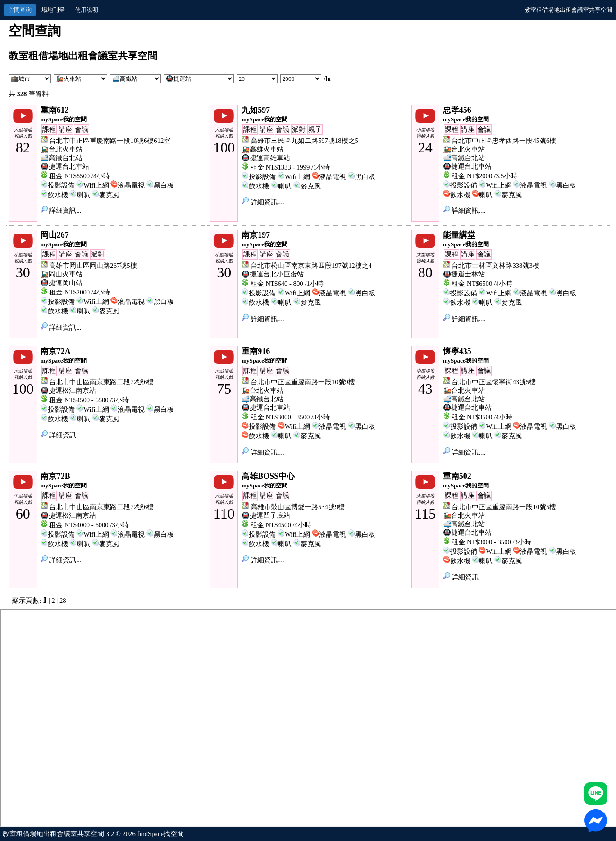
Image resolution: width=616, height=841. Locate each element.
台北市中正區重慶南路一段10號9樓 (303, 382)
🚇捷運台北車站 (65, 166)
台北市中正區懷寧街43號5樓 (494, 382)
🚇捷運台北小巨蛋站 (273, 274)
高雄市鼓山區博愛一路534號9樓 (298, 507)
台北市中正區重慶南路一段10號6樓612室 (110, 141)
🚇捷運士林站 (464, 274)
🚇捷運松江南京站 (68, 391)
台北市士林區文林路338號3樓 (495, 266)
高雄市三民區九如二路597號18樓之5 (304, 141)
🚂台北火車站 (62, 149)
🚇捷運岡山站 (62, 283)
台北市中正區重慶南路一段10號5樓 (504, 507)
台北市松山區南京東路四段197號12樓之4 (311, 266)
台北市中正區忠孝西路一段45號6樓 (504, 141)
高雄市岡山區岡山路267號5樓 (93, 266)
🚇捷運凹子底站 (266, 515)
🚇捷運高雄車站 (266, 158)
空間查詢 (20, 10)
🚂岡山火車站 (62, 274)
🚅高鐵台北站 (62, 158)
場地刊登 (53, 10)
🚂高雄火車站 (262, 149)
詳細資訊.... (62, 211)
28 (63, 601)
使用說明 (87, 10)
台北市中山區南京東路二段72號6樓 (101, 382)
